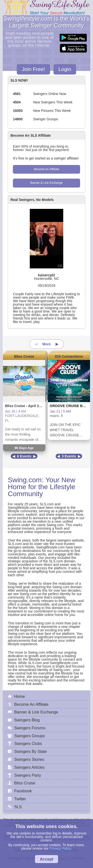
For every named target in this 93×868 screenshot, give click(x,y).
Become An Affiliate (46, 169)
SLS (18, 807)
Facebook (23, 791)
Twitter (20, 799)
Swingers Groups (29, 736)
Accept (47, 859)
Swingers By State (31, 751)
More (46, 344)
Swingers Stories (29, 759)
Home (19, 696)
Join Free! (33, 69)
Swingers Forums (30, 728)
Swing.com (25, 480)
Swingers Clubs (28, 743)
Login (65, 69)
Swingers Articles (29, 767)
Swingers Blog (27, 720)
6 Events (24, 456)
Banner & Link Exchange (46, 183)
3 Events (69, 456)
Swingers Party (28, 775)
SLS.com (47, 504)
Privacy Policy (60, 848)
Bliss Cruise (24, 356)
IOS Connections (69, 356)
